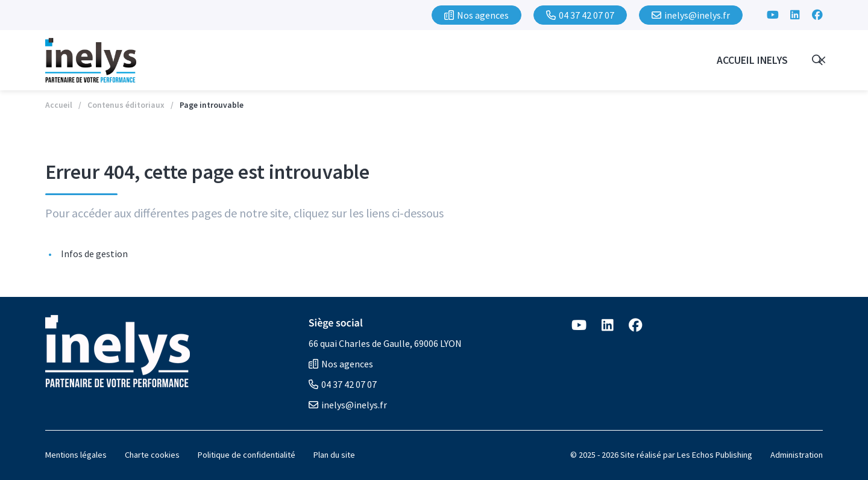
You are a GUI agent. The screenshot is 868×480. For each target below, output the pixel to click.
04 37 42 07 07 (343, 384)
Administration (797, 455)
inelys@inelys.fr (348, 405)
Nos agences (341, 364)
